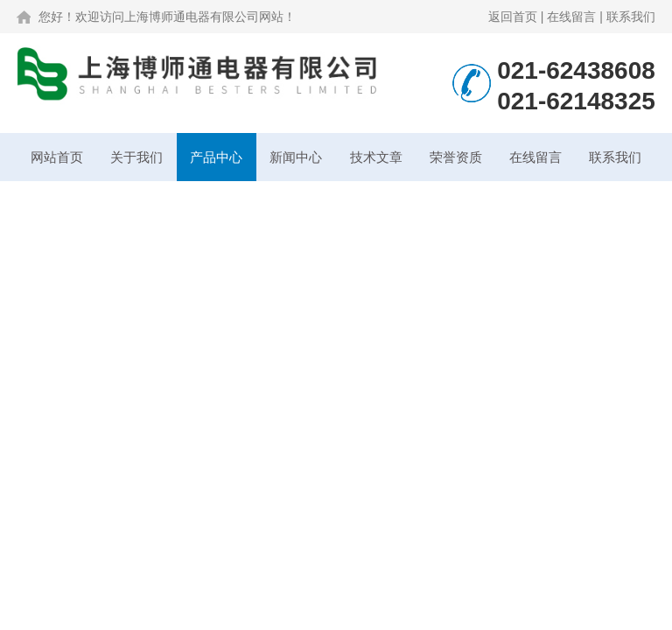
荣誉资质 (456, 157)
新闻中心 (296, 157)
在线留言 (571, 17)
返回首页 (513, 17)
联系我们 (631, 17)
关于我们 (136, 157)
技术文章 (376, 157)
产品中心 (216, 157)
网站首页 (57, 157)
